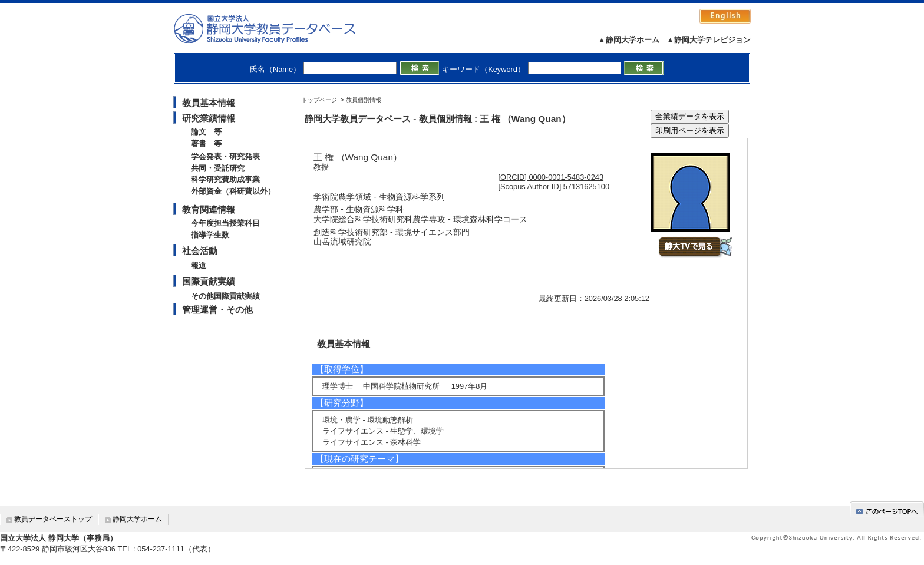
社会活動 (200, 251)
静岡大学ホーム (137, 519)
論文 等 (206, 132)
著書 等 (206, 143)
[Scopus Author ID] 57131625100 (554, 186)
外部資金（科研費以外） (233, 191)
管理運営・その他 (217, 310)
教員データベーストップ (53, 519)
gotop (887, 509)
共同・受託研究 (218, 168)
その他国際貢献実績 (225, 296)
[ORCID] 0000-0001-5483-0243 (551, 177)
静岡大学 (277, 28)
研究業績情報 (209, 118)
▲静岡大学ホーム (629, 40)
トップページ (319, 100)
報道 (199, 265)
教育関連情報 (209, 209)
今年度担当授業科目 (225, 223)
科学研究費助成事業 (225, 179)
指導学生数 (210, 235)
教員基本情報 (209, 103)
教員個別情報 (364, 100)
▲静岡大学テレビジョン (709, 40)
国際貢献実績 (209, 281)
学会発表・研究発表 (225, 156)
